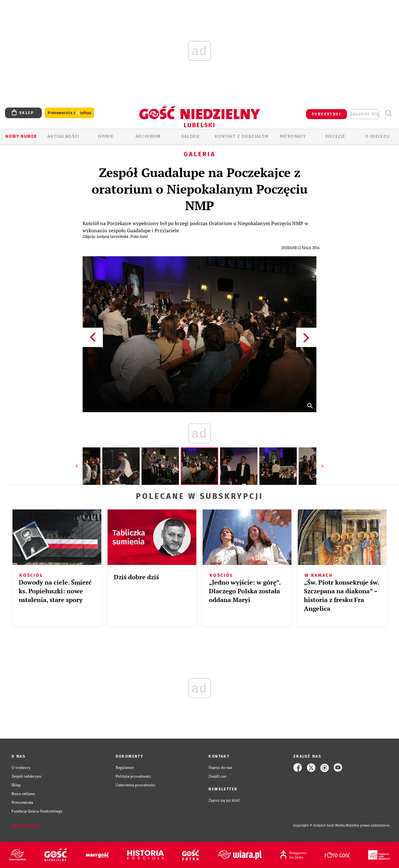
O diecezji (377, 136)
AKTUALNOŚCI (63, 136)
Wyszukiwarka (388, 113)
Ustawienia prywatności (136, 785)
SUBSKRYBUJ (326, 114)
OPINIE (106, 136)
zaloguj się (365, 114)
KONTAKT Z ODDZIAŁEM (242, 136)
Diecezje (335, 136)
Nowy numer (21, 136)
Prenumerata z (70, 113)
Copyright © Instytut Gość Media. (319, 825)
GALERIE (191, 136)
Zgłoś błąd (26, 826)
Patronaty (293, 136)
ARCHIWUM (148, 136)
